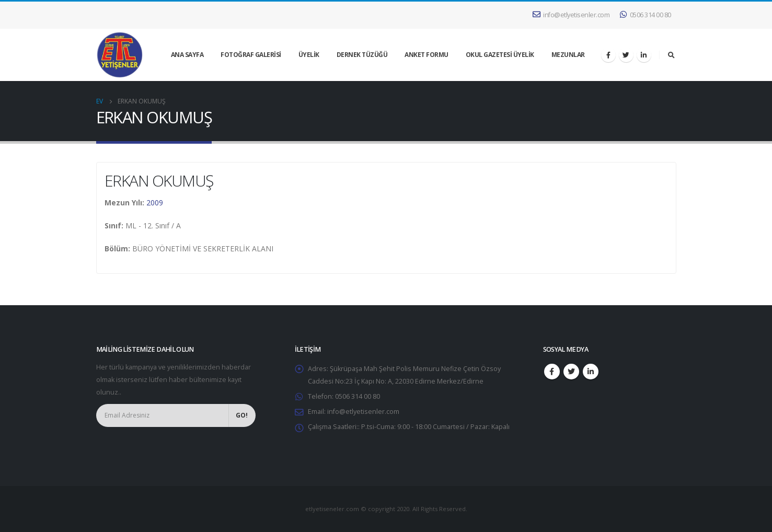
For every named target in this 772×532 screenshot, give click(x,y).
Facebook (552, 372)
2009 (155, 203)
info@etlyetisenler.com (571, 15)
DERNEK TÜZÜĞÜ (362, 55)
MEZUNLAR (568, 55)
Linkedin (591, 372)
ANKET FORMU (427, 55)
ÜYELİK (309, 55)
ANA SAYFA (187, 55)
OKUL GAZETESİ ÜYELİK (500, 55)
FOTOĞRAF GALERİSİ (251, 55)
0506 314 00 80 (646, 15)
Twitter (571, 372)
